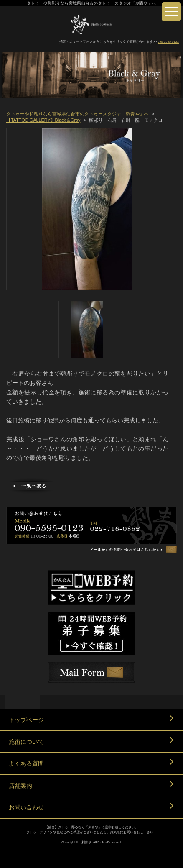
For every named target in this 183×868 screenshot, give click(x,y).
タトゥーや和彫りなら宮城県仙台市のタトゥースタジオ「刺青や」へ (78, 114)
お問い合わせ (26, 807)
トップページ (26, 720)
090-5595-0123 (168, 42)
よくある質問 (26, 763)
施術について (26, 742)
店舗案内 (20, 786)
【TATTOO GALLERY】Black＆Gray (43, 120)
